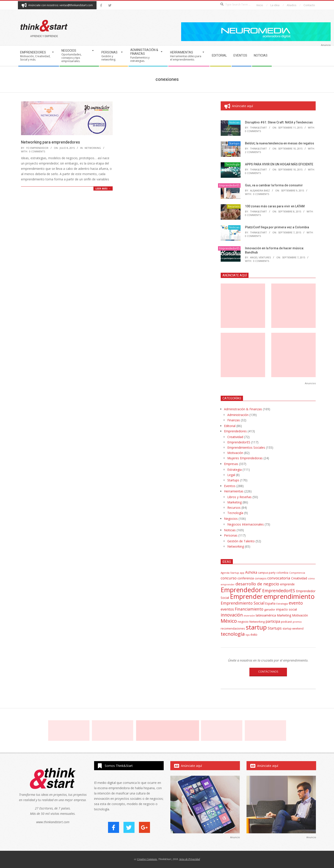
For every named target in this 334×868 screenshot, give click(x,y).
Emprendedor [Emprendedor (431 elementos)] (241, 590)
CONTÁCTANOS (268, 672)
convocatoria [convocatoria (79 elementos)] (279, 578)
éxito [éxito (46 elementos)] (254, 635)
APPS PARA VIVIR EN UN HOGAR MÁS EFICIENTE (279, 164)
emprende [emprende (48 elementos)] (287, 584)
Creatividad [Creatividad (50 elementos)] (299, 578)
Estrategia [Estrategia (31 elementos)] (282, 604)
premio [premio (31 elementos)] (297, 622)
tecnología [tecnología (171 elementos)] (233, 634)
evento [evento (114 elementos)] (296, 603)
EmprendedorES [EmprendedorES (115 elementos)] (279, 591)
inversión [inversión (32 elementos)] (249, 616)
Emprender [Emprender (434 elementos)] (246, 596)
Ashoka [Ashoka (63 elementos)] (251, 572)
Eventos (230, 486)
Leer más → (103, 188)
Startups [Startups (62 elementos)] (275, 628)
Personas (231, 535)
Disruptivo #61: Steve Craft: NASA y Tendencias (279, 122)
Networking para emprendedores (50, 142)
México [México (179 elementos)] (229, 621)
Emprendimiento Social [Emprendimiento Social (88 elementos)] (243, 603)
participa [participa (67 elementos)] (273, 621)
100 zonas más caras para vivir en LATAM (275, 206)
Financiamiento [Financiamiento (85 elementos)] (249, 609)
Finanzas (234, 420)
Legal (231, 475)
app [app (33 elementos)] (242, 573)
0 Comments (37, 151)
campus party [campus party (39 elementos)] (267, 573)
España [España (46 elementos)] (270, 603)
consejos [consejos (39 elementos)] (261, 578)
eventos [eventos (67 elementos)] (227, 609)
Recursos (234, 206)
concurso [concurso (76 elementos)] (229, 578)
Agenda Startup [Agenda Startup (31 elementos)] (230, 573)
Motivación (235, 453)
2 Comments (253, 152)
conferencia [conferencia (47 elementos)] (246, 578)
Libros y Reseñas (239, 497)
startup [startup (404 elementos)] (256, 627)
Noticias (234, 122)
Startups (234, 143)
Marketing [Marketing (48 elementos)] (284, 615)
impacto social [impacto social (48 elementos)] (287, 609)
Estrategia (234, 470)
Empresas (231, 464)
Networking (93, 148)
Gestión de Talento (241, 541)
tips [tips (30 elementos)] (248, 635)
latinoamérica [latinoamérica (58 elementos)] (266, 615)
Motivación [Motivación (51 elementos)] (300, 615)
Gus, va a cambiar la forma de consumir (274, 185)
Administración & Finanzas (243, 409)
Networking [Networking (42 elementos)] (257, 622)
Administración (238, 415)
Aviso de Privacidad (189, 859)
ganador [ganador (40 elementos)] (270, 610)
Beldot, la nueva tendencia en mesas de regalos (280, 143)
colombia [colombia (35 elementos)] (282, 573)
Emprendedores (235, 431)
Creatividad (235, 437)
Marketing (234, 502)
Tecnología (232, 164)
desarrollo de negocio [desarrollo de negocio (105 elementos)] (257, 584)
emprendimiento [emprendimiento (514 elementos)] (289, 596)
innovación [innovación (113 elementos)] (232, 615)
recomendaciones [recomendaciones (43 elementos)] (233, 628)
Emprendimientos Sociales (246, 447)
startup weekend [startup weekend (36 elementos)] (293, 629)
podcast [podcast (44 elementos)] (286, 622)
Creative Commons (147, 859)
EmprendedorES (229, 185)
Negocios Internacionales (246, 524)
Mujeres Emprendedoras (245, 458)
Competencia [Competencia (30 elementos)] (297, 573)
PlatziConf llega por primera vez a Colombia (277, 227)
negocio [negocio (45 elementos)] (243, 622)
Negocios (231, 519)
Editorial (230, 426)
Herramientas (234, 491)
